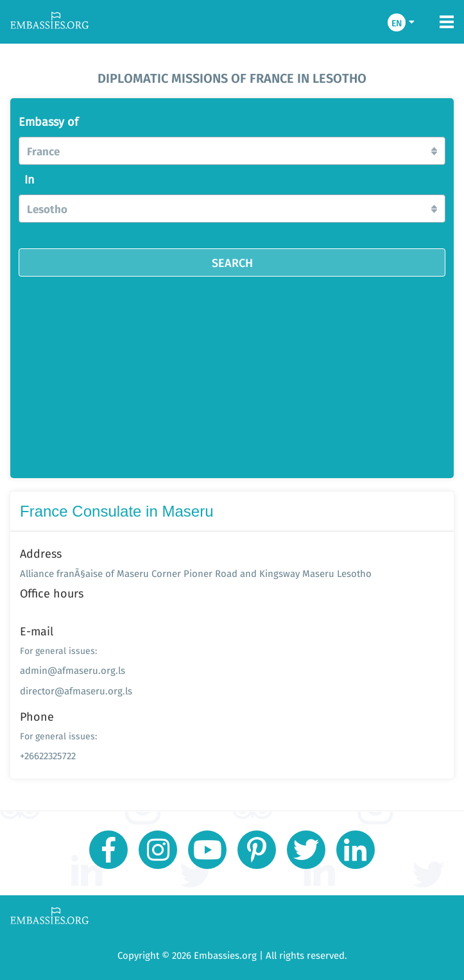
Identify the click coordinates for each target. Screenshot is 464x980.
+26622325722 (48, 756)
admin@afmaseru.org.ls (73, 670)
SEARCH (232, 262)
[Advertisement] (232, 373)
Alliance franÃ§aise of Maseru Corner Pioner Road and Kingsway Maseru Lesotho (196, 573)
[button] (232, 151)
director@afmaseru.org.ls (76, 691)
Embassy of (48, 122)
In (30, 180)
